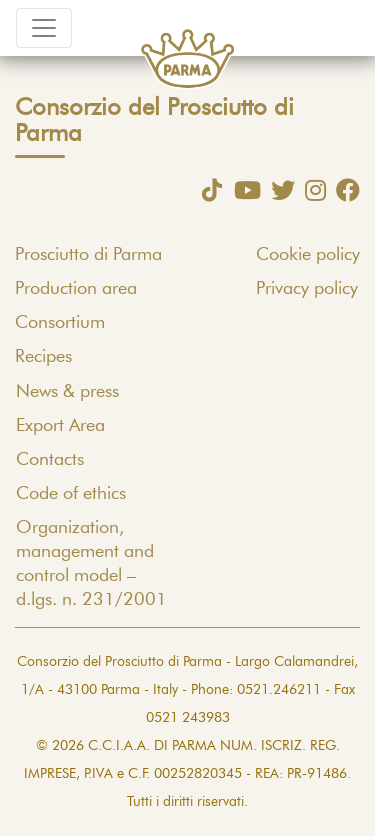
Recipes (43, 357)
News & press (67, 392)
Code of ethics (71, 494)
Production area (76, 289)
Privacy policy (307, 289)
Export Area (60, 426)
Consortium (60, 323)
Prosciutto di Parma (88, 255)
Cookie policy (308, 255)
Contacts (50, 460)
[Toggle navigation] (44, 28)
